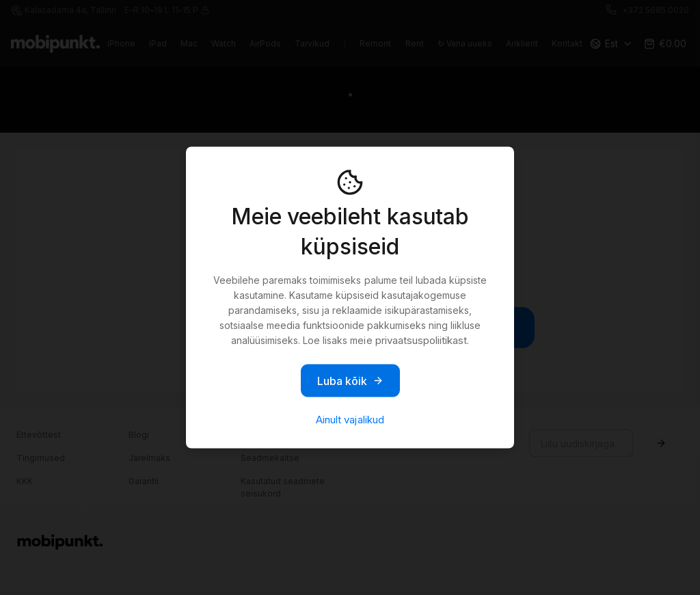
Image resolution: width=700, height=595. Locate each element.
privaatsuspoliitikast (421, 340)
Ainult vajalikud (350, 420)
